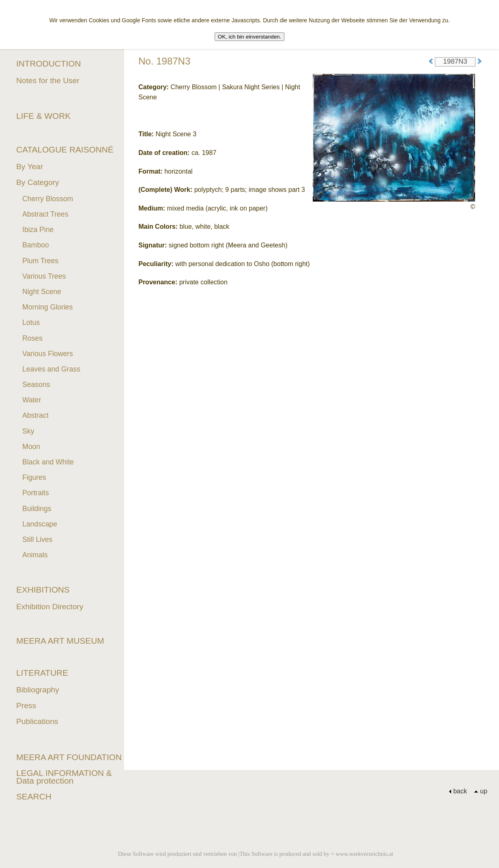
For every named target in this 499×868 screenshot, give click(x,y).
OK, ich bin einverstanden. (249, 37)
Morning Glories (47, 307)
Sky (28, 431)
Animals (35, 555)
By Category (38, 182)
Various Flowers (48, 354)
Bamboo (36, 245)
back (458, 791)
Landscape (40, 524)
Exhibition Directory (50, 607)
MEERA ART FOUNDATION (69, 757)
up (481, 791)
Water (32, 400)
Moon (31, 447)
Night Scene (42, 292)
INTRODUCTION (48, 63)
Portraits (36, 493)
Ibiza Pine (38, 230)
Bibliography (38, 690)
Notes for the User (48, 81)
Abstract (35, 415)
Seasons (36, 385)
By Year (30, 167)
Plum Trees (40, 261)
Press (26, 706)
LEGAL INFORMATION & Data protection (64, 777)
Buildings (37, 509)
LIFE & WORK (43, 116)
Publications (37, 721)
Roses (32, 338)
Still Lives (37, 539)
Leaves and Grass (51, 369)
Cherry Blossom (48, 199)
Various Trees (44, 276)
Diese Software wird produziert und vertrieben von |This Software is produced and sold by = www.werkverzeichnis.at (256, 854)
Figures (34, 477)
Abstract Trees (45, 214)
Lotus (31, 322)
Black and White (48, 462)
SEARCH (34, 796)
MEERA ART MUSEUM (60, 641)
